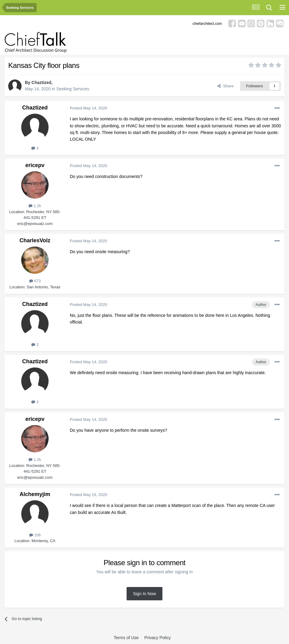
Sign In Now (144, 594)
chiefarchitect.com (207, 24)
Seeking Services (73, 89)
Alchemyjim (35, 494)
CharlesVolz (35, 240)
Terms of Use (126, 638)
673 (35, 281)
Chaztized (41, 82)
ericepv (35, 165)
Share (225, 86)
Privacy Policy (157, 638)
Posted (88, 108)
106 (35, 535)
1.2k (35, 206)
